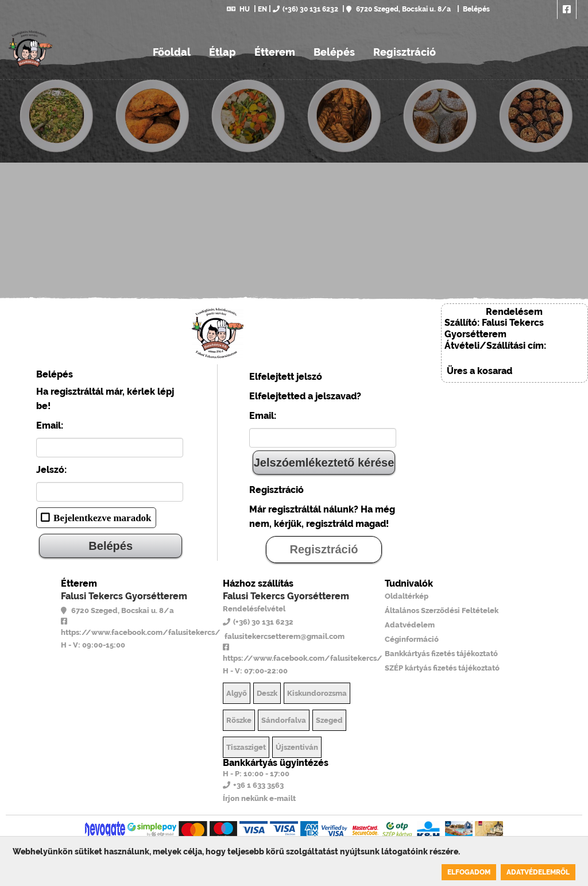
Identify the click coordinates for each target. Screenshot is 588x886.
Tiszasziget (246, 747)
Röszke (239, 720)
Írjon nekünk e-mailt (259, 798)
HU (238, 9)
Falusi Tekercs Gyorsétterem (124, 596)
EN (262, 9)
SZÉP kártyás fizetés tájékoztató (442, 668)
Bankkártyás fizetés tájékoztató (441, 654)
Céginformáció (412, 639)
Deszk (267, 693)
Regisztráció (405, 52)
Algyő (237, 693)
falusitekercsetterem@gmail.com (284, 636)
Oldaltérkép (407, 596)
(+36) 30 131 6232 (305, 9)
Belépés (475, 9)
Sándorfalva (284, 720)
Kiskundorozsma (317, 693)
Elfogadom (469, 872)
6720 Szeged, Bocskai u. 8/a (399, 9)
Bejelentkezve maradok (102, 517)
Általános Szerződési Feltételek (442, 610)
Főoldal (172, 52)
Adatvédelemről (538, 872)
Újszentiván (297, 747)
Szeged (329, 720)
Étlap (223, 52)
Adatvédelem (410, 625)
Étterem (275, 52)
